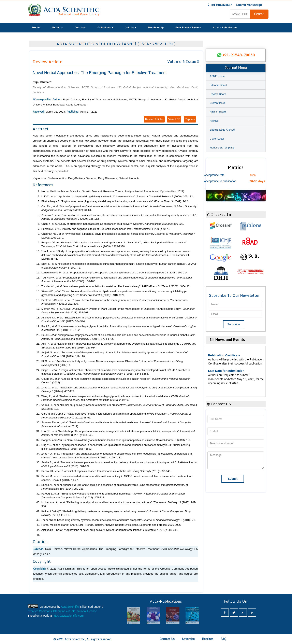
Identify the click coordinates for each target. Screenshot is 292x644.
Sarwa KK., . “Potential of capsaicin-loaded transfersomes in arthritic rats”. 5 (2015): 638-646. (106, 471)
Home (36, 27)
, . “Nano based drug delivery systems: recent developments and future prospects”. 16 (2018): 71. (119, 520)
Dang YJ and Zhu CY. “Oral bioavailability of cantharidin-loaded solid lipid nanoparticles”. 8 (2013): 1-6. (116, 440)
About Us (57, 27)
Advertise (188, 639)
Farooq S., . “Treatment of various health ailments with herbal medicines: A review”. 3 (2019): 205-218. (113, 496)
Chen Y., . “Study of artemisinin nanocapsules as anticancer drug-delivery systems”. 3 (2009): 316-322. (113, 224)
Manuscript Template (222, 148)
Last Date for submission (226, 371)
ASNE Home (217, 76)
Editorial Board (218, 85)
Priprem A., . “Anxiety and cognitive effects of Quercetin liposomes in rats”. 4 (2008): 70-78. (106, 229)
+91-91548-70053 (239, 55)
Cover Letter (217, 139)
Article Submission (225, 27)
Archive (214, 121)
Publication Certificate (224, 355)
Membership (156, 27)
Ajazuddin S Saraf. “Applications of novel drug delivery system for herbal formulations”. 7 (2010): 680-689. (110, 530)
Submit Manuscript (249, 5)
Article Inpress (218, 112)
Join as (131, 27)
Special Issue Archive (222, 130)
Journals (80, 27)
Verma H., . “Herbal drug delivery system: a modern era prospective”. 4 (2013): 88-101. (119, 407)
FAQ (223, 639)
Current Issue (218, 103)
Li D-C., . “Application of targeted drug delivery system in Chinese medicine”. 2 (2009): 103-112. (117, 196)
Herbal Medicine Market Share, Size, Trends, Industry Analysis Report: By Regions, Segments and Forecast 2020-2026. (111, 525)
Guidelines (105, 27)
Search (259, 14)
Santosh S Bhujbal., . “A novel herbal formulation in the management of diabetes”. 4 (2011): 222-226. (115, 302)
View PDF (174, 119)
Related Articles (154, 119)
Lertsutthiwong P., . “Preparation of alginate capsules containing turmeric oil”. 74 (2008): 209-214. (115, 273)
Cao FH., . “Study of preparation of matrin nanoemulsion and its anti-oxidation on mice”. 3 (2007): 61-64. (119, 208)
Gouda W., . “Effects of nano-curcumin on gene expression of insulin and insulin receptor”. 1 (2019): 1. (116, 381)
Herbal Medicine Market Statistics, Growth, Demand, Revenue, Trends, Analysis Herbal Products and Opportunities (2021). (113, 191)
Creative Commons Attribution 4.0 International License (62, 611)
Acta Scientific (70, 607)
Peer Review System (188, 27)
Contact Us (167, 639)
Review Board (218, 94)
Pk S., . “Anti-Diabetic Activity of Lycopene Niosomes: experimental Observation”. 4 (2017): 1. (112, 363)
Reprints (190, 119)
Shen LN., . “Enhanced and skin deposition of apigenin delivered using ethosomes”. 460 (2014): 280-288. (115, 487)
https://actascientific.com (68, 616)
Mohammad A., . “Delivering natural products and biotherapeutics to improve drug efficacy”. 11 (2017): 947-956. (119, 504)
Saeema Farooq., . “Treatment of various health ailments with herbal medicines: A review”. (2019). (116, 424)
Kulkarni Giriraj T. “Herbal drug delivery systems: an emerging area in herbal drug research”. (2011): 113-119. (116, 513)
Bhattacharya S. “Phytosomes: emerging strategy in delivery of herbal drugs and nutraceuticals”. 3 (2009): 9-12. (115, 201)
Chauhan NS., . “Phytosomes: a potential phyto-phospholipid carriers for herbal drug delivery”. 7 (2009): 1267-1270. (118, 236)
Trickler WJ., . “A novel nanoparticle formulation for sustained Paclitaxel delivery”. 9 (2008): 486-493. (116, 286)
